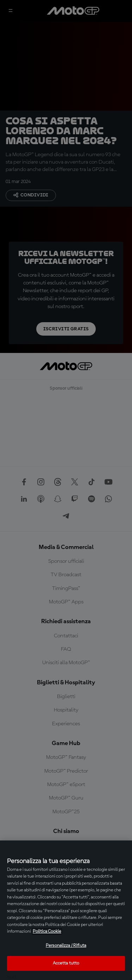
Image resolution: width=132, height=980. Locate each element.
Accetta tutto (66, 963)
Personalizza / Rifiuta (66, 946)
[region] (66, 910)
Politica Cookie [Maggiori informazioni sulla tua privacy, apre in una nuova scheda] (47, 931)
